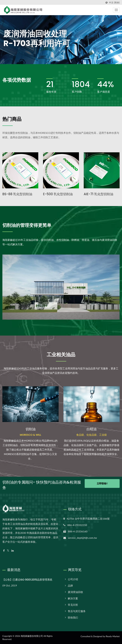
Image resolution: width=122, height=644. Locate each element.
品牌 (70, 586)
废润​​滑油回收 (75, 592)
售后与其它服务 (77, 611)
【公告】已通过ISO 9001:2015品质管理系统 (27, 580)
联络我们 (73, 617)
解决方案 (73, 598)
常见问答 (73, 605)
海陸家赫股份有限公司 (32, 636)
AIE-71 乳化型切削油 (99, 194)
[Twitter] (8, 551)
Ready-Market (113, 636)
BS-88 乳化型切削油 (18, 194)
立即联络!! (102, 485)
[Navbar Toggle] (116, 10)
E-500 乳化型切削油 (59, 194)
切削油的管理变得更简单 (29, 225)
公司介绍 (73, 579)
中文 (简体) (114, 3)
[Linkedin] (13, 551)
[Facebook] (4, 551)
